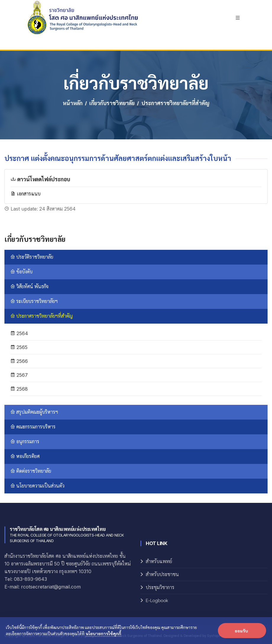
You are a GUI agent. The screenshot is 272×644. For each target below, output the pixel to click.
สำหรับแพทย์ (159, 561)
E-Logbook (157, 600)
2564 (19, 333)
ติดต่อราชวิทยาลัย (31, 471)
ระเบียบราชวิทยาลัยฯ (34, 301)
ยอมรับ (241, 631)
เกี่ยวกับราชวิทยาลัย (112, 104)
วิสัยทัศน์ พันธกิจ (29, 287)
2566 (19, 361)
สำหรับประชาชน (162, 574)
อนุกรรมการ (25, 442)
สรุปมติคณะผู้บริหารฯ (34, 412)
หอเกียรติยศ (25, 456)
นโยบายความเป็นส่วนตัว (37, 486)
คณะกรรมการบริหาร (33, 427)
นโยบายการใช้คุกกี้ (103, 633)
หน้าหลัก (73, 104)
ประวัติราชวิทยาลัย (32, 257)
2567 (19, 375)
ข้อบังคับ (21, 272)
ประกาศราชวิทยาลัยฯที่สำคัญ (42, 316)
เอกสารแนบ (26, 194)
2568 (19, 389)
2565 (19, 347)
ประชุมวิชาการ (160, 587)
